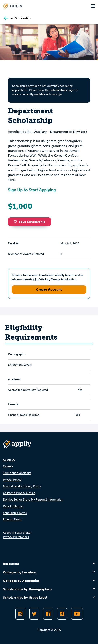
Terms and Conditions (17, 473)
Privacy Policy (12, 480)
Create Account (49, 290)
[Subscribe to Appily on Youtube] (77, 614)
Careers (8, 466)
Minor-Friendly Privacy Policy (22, 486)
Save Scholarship (30, 222)
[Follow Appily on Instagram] (20, 614)
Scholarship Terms (15, 513)
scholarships (58, 90)
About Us (9, 460)
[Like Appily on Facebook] (48, 614)
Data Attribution (13, 506)
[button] (16, 222)
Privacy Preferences (16, 537)
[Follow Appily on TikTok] (62, 614)
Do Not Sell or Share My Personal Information (33, 500)
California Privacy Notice (19, 493)
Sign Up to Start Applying (32, 190)
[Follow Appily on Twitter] (34, 614)
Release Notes (12, 520)
